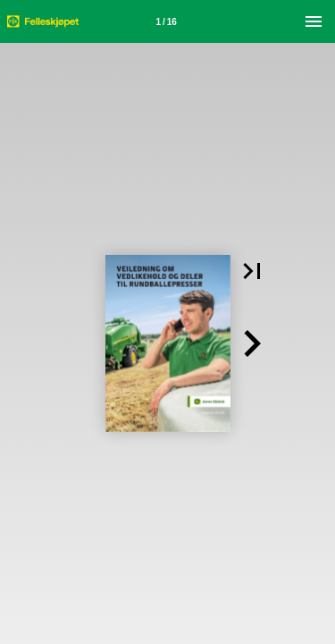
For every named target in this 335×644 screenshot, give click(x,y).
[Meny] (314, 21)
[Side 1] (166, 21)
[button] (252, 271)
